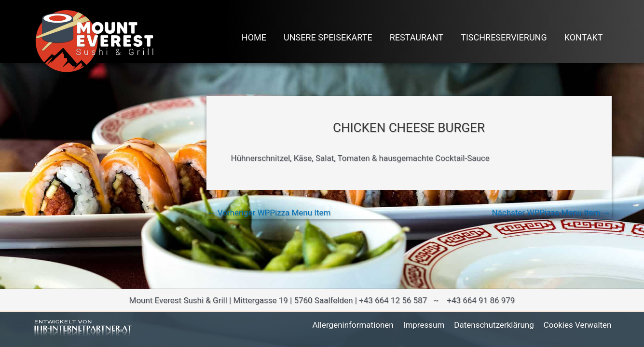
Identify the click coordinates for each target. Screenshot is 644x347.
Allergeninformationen (353, 325)
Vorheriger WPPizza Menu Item (269, 213)
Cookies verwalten (578, 325)
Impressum (424, 325)
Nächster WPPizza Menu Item (551, 213)
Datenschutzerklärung (494, 325)
